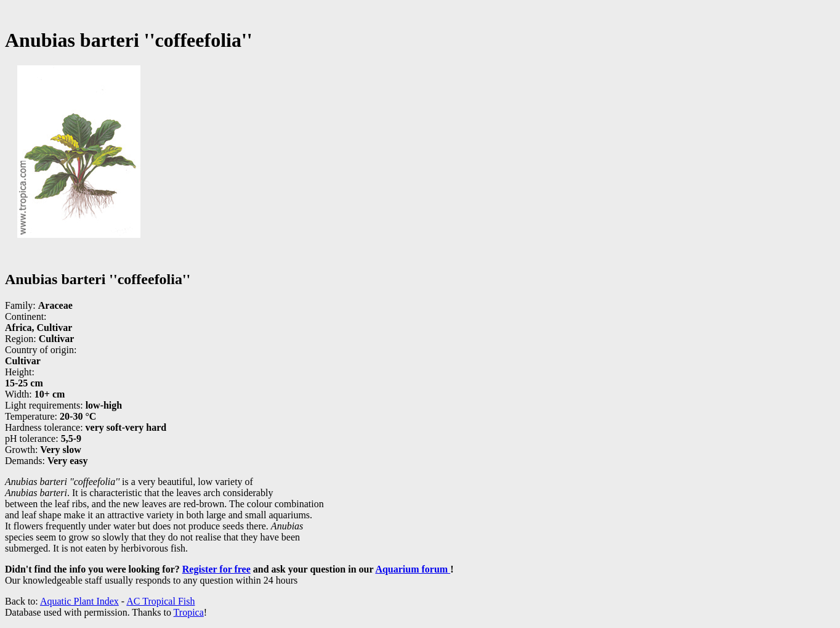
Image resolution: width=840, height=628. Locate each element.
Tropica (189, 612)
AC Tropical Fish (160, 601)
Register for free (216, 569)
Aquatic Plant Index (79, 601)
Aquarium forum (413, 569)
